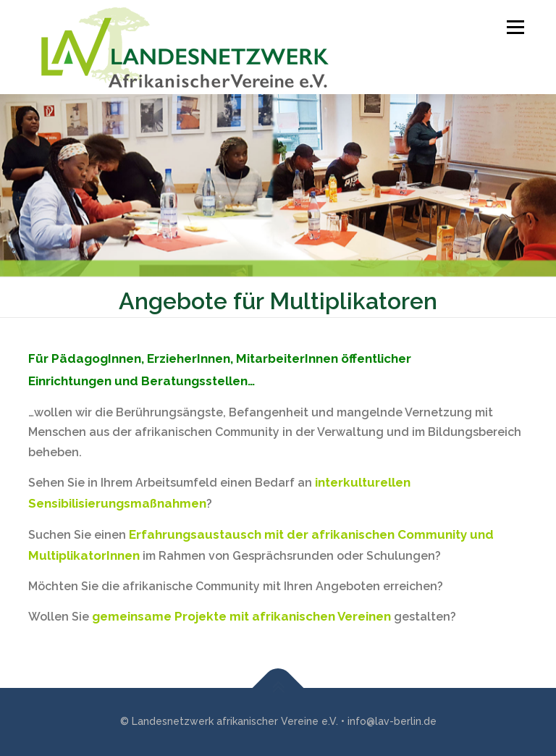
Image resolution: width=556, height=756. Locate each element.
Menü (513, 27)
